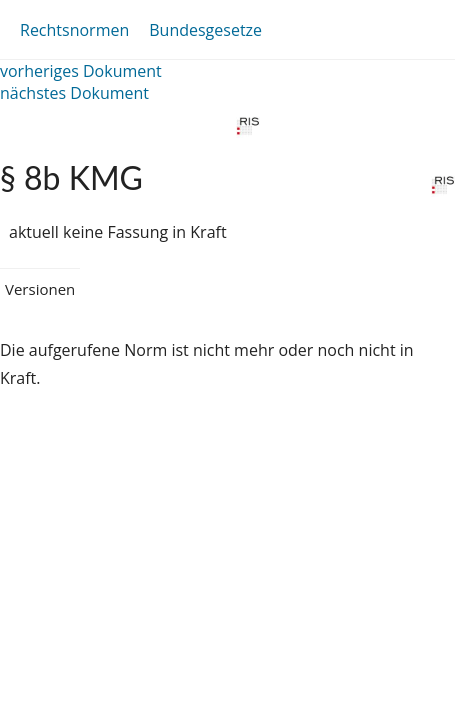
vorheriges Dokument (81, 71)
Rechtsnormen (74, 30)
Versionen (40, 289)
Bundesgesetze (205, 30)
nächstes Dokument (74, 93)
